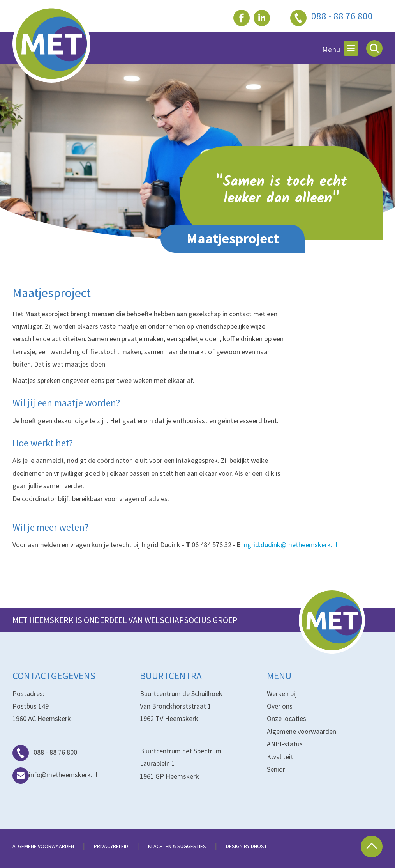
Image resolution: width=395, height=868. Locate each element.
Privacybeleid (111, 846)
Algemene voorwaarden (302, 731)
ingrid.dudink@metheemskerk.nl (290, 545)
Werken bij (282, 694)
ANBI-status (285, 744)
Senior (276, 769)
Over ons (280, 706)
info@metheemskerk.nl (55, 775)
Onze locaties (287, 718)
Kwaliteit (280, 757)
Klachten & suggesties (177, 846)
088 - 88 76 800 (45, 752)
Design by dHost (246, 846)
